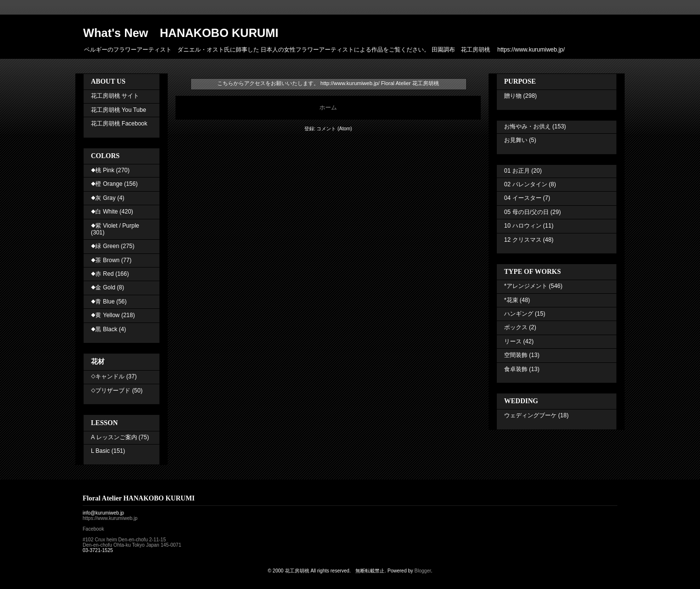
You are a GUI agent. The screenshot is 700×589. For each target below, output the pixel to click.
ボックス (516, 327)
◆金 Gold (103, 287)
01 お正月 (517, 171)
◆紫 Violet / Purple (115, 226)
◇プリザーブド (111, 391)
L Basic (100, 451)
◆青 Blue (103, 302)
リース (513, 341)
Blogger (423, 571)
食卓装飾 (516, 369)
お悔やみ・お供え (527, 126)
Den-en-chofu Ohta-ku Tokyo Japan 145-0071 (132, 545)
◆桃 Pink (103, 170)
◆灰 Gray (103, 198)
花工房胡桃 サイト (115, 96)
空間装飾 (516, 355)
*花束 (511, 300)
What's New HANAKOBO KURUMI (181, 33)
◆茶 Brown (105, 260)
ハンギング (519, 314)
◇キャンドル (108, 376)
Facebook (93, 529)
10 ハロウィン (523, 226)
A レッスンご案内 (114, 437)
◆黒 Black (104, 329)
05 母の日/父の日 (526, 212)
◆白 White (104, 212)
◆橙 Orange (107, 184)
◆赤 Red (102, 274)
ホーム (328, 107)
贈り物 (513, 96)
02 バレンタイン (526, 184)
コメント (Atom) (334, 129)
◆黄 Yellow (105, 315)
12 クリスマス (523, 240)
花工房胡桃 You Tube (119, 110)
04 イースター (523, 198)
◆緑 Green (105, 246)
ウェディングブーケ (530, 415)
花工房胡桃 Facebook (119, 124)
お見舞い (516, 140)
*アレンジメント (526, 286)
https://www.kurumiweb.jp (110, 518)
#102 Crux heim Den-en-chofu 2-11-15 (124, 540)
